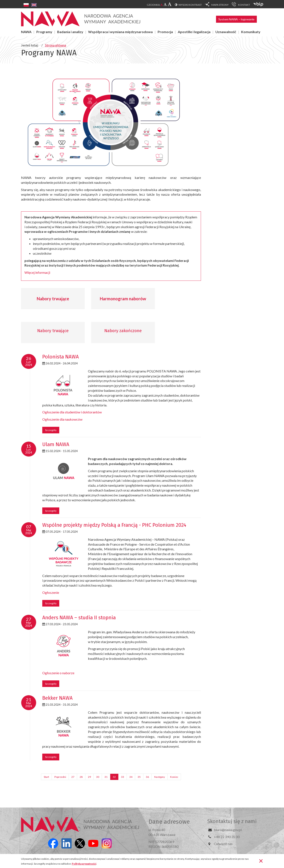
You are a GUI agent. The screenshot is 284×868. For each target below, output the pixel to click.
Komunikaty (251, 32)
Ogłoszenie (51, 592)
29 (89, 777)
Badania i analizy (70, 32)
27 (73, 777)
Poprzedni (60, 777)
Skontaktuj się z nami (232, 821)
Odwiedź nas (223, 844)
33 (123, 777)
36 (147, 777)
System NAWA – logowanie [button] (236, 19)
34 (131, 777)
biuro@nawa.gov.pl (228, 830)
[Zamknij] (261, 861)
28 (81, 777)
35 (139, 777)
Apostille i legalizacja (194, 32)
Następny (160, 777)
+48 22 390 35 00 (227, 837)
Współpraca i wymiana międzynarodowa (120, 32)
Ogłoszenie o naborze (58, 673)
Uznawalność (226, 32)
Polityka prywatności (84, 864)
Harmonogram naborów (123, 299)
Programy (44, 32)
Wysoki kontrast (190, 5)
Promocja (165, 32)
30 (98, 777)
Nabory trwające (53, 299)
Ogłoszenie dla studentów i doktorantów (72, 412)
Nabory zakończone (123, 331)
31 (106, 777)
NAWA (26, 32)
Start (46, 777)
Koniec (174, 777)
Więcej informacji (37, 272)
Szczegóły (51, 430)
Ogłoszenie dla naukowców (62, 419)
